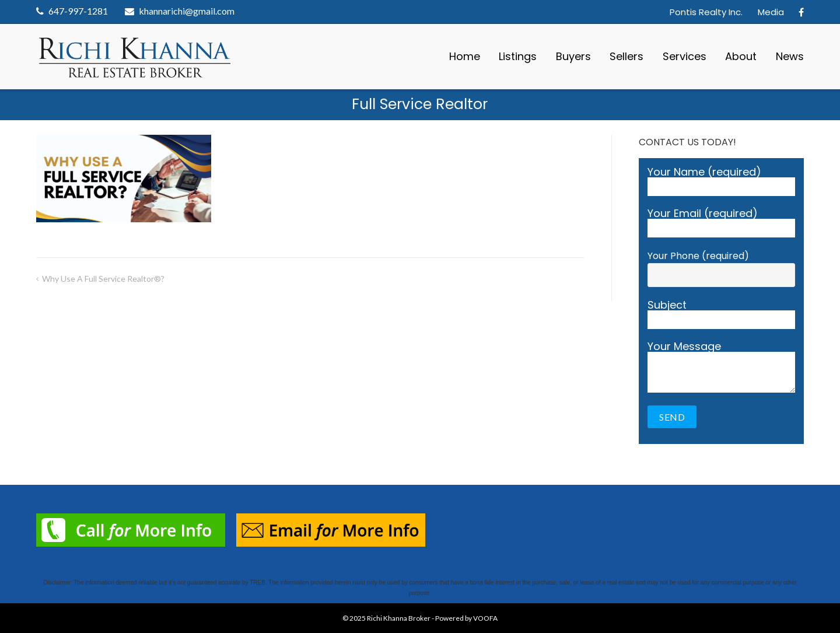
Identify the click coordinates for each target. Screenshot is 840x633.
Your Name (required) (721, 181)
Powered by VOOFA (466, 618)
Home (465, 56)
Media (771, 12)
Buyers (573, 56)
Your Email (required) (721, 223)
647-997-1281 (78, 11)
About (741, 56)
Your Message (721, 367)
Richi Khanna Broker (399, 618)
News (790, 56)
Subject (721, 314)
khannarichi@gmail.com (187, 11)
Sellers (626, 56)
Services (685, 56)
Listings (518, 56)
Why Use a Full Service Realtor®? (103, 279)
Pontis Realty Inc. (706, 12)
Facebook (801, 12)
